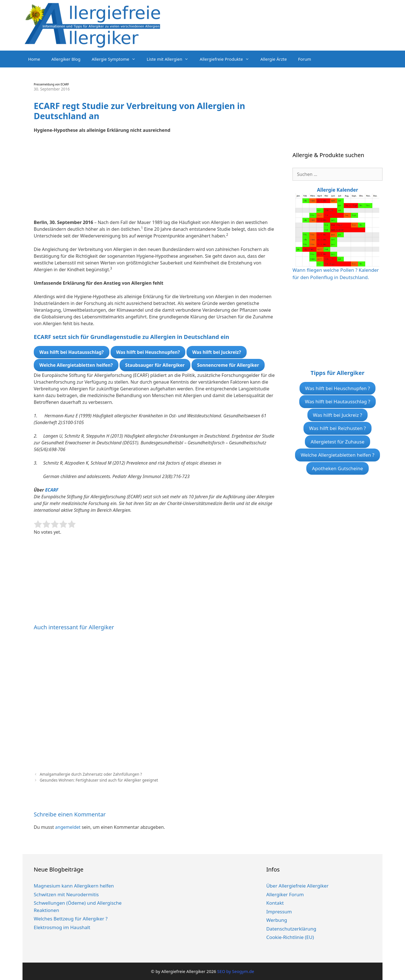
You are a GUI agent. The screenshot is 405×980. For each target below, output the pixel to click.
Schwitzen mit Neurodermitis (66, 894)
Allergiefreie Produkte (227, 59)
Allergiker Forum (285, 894)
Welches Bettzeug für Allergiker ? (71, 919)
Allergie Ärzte (274, 59)
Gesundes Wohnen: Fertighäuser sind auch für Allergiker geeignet (99, 780)
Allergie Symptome (116, 59)
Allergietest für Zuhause (337, 442)
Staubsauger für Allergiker (155, 365)
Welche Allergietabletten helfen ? (337, 455)
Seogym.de (243, 971)
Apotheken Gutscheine (337, 468)
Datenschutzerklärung (291, 929)
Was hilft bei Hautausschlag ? (337, 401)
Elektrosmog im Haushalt (62, 927)
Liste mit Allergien (171, 59)
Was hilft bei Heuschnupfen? (148, 352)
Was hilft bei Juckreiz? (216, 352)
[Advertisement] (155, 180)
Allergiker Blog (66, 59)
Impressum (279, 912)
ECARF (52, 490)
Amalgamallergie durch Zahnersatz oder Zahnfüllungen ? (91, 774)
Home (34, 59)
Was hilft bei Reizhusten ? (337, 428)
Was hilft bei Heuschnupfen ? (338, 388)
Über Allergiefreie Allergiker (298, 886)
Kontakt (275, 903)
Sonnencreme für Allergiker (228, 365)
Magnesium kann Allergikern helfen (74, 886)
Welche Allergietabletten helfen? (76, 365)
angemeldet (68, 827)
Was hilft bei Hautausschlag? (72, 352)
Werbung (277, 920)
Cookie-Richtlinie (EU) (290, 937)
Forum (305, 59)
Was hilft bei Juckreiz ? (338, 415)
